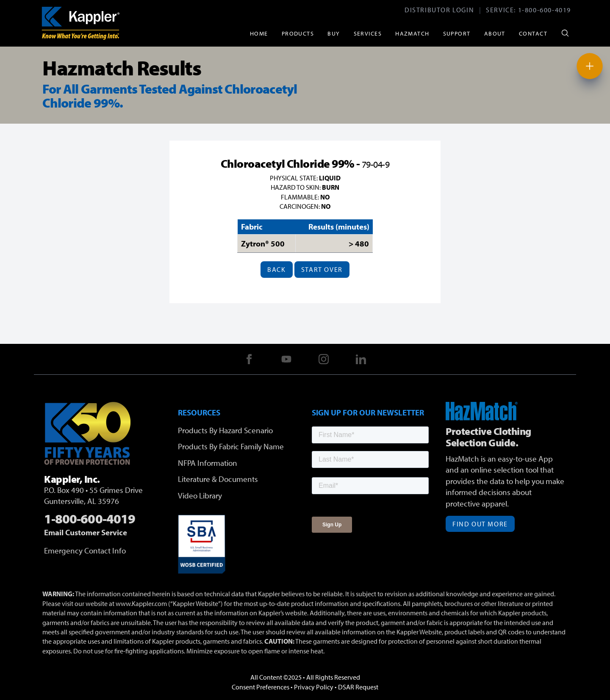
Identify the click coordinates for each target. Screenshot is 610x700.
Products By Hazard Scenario (225, 430)
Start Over (322, 269)
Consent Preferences (261, 687)
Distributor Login (439, 10)
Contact (533, 33)
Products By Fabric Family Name (231, 446)
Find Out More (480, 524)
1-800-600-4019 (545, 10)
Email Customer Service (86, 532)
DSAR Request (358, 687)
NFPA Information (208, 463)
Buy (334, 33)
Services (368, 33)
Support (457, 33)
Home (259, 33)
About (495, 33)
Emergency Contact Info (85, 551)
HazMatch (412, 33)
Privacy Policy (314, 687)
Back (276, 269)
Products (298, 33)
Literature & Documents (218, 479)
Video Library (200, 495)
